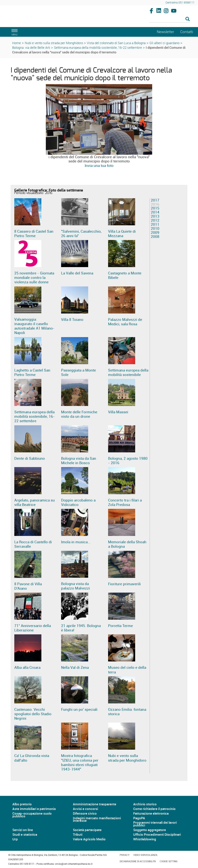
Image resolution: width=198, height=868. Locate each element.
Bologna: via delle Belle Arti (31, 47)
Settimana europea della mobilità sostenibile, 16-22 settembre (98, 47)
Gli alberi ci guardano (164, 43)
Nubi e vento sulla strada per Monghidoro (54, 43)
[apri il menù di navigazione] (14, 32)
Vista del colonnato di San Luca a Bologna (116, 43)
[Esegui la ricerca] (188, 19)
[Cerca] (169, 19)
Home (17, 43)
